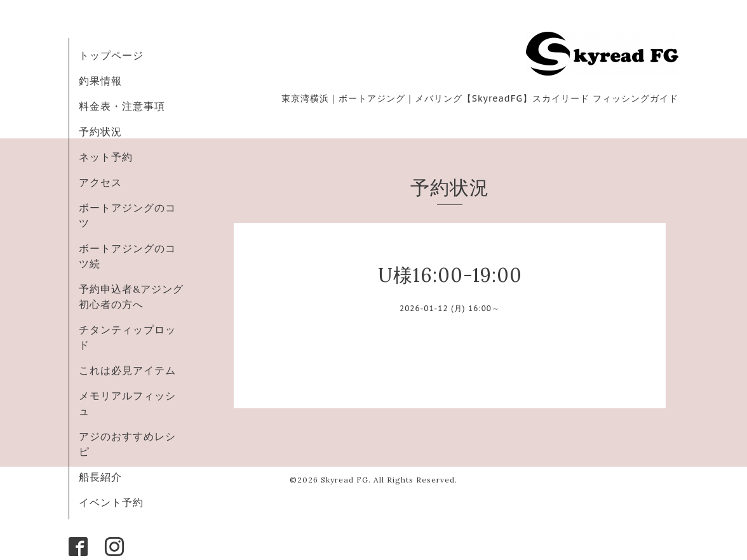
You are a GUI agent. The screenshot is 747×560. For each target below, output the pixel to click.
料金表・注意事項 (122, 106)
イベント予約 (111, 502)
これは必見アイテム (127, 370)
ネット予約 (106, 157)
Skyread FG (345, 480)
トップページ (111, 55)
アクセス (100, 182)
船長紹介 (100, 477)
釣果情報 (100, 81)
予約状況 (100, 131)
